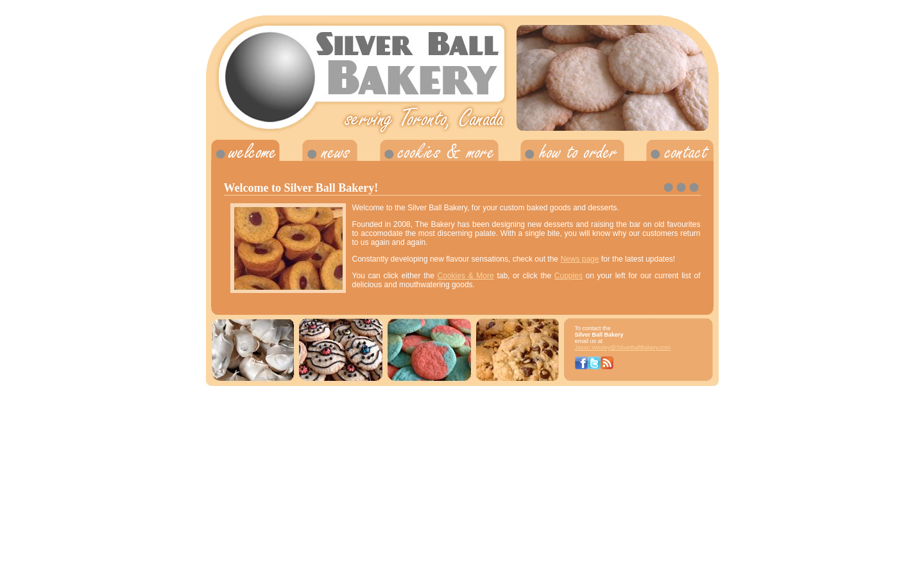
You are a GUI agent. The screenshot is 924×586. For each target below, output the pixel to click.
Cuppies (569, 276)
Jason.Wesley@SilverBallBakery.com (623, 347)
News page (579, 259)
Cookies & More (466, 276)
